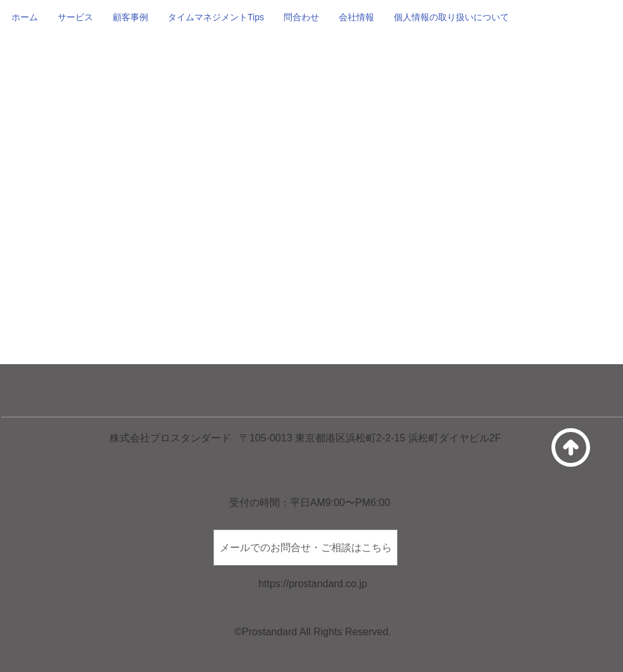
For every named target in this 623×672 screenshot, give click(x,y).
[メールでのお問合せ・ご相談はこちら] (305, 548)
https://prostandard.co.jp (313, 584)
